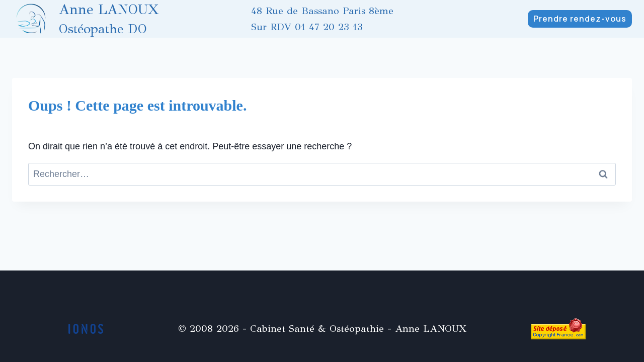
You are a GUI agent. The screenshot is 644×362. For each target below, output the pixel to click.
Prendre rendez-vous (580, 19)
